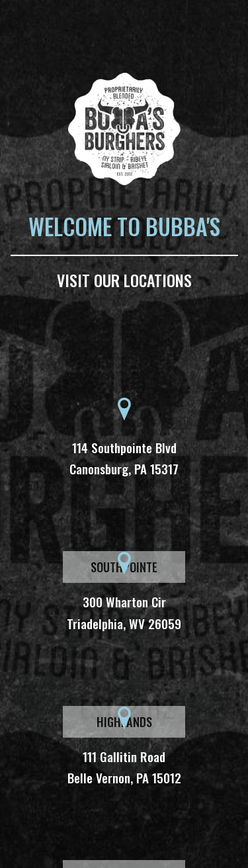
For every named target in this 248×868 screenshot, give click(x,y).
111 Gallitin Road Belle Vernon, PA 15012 (124, 767)
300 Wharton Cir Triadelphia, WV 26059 (124, 612)
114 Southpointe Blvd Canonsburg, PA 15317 (124, 458)
